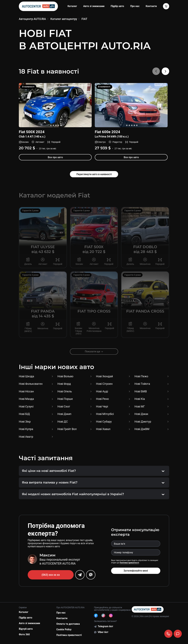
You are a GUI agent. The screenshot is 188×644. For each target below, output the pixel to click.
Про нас (135, 6)
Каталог (72, 6)
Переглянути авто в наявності (94, 174)
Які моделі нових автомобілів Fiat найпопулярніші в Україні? (73, 494)
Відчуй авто (26, 629)
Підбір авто (117, 6)
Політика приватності (69, 635)
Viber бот (103, 632)
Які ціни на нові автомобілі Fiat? (49, 471)
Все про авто (55, 157)
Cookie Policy (64, 629)
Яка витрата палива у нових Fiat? (50, 482)
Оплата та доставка (68, 624)
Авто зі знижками (94, 6)
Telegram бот (105, 626)
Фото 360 (24, 634)
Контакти (62, 618)
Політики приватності (129, 563)
